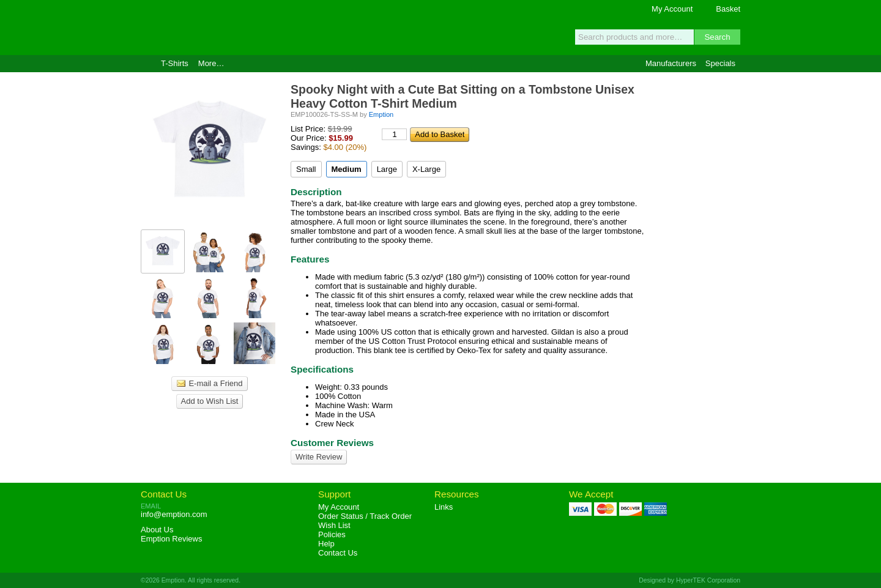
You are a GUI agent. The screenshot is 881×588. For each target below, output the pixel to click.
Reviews (171, 539)
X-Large (426, 169)
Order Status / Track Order (365, 516)
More (211, 63)
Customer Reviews (332, 443)
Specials (720, 63)
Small (306, 169)
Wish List (334, 525)
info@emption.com (174, 514)
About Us (157, 530)
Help (326, 544)
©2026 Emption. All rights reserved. (191, 580)
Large (387, 169)
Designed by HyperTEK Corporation (690, 580)
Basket (728, 9)
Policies (332, 534)
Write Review (319, 457)
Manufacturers (671, 63)
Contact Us (164, 494)
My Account (672, 9)
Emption (211, 28)
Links (444, 507)
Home (146, 64)
